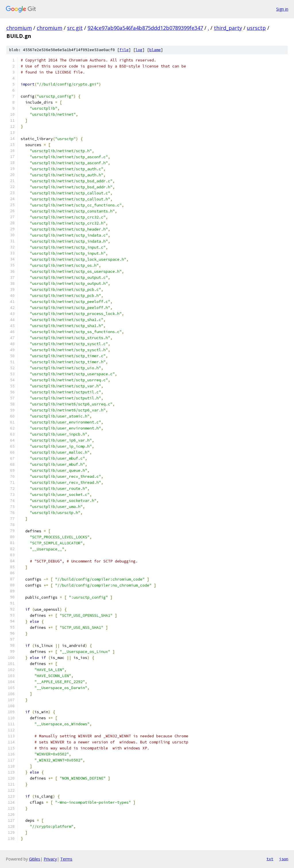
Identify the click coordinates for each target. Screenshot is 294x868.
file (124, 50)
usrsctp (256, 28)
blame (155, 50)
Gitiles (35, 859)
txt (270, 859)
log (139, 50)
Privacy (50, 859)
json (284, 859)
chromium (19, 28)
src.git (75, 28)
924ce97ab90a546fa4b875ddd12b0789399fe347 (145, 28)
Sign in (282, 9)
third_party (228, 28)
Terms (66, 859)
